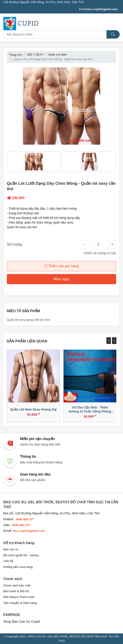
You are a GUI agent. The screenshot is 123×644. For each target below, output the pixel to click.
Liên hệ (8, 561)
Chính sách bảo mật (17, 585)
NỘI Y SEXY (35, 55)
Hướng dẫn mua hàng (18, 567)
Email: (98, 9)
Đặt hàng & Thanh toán (19, 597)
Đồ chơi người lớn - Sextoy (21, 555)
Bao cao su (11, 549)
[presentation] (109, 341)
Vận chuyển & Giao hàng (20, 603)
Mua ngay (61, 279)
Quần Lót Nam (58, 55)
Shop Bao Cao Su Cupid (22, 621)
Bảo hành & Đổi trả (16, 591)
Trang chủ (16, 55)
